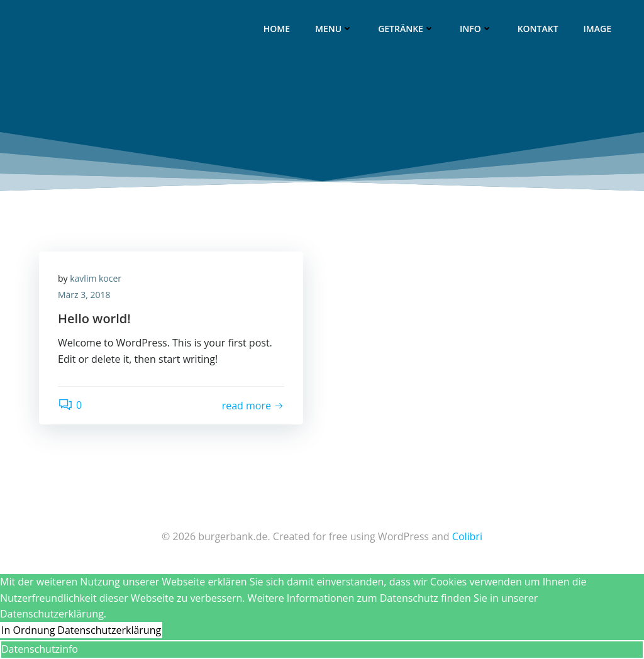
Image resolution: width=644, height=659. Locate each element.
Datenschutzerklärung (109, 630)
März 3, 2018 (84, 295)
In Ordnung (28, 630)
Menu (334, 29)
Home (277, 29)
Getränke (406, 29)
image (597, 29)
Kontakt (538, 29)
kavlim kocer (96, 278)
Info (476, 29)
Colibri (467, 536)
